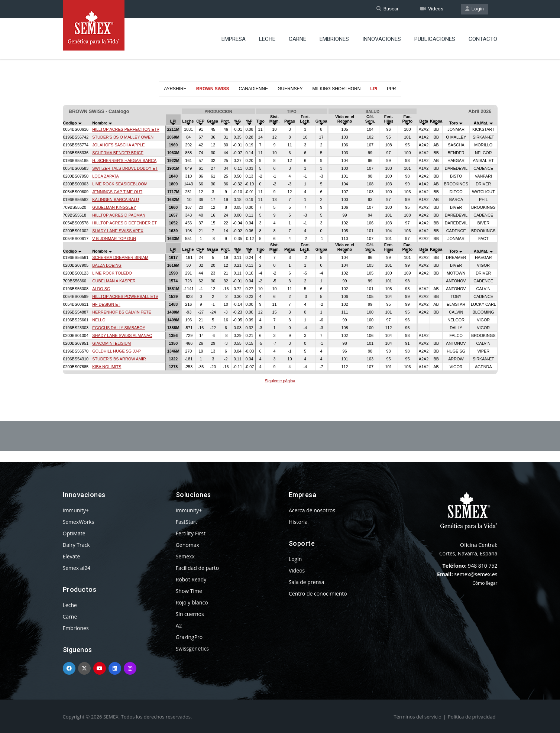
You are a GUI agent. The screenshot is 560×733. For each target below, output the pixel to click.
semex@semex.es (476, 574)
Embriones (334, 39)
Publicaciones (435, 39)
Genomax (187, 545)
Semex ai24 (77, 568)
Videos (432, 9)
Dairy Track (76, 545)
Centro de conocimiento (318, 593)
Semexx (185, 556)
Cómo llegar (485, 583)
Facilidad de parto (197, 568)
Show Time (189, 591)
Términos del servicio (418, 717)
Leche (267, 39)
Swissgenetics (192, 648)
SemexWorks (79, 522)
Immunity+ (76, 510)
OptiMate (74, 533)
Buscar (387, 9)
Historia (298, 522)
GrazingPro (189, 637)
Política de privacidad (472, 717)
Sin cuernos (190, 614)
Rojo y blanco (192, 602)
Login (475, 9)
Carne (297, 39)
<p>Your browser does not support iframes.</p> (280, 241)
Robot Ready (191, 579)
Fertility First (191, 533)
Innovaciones (382, 39)
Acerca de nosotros (312, 510)
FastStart (187, 522)
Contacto (483, 39)
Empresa (234, 39)
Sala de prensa (307, 582)
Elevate (72, 556)
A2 (179, 625)
